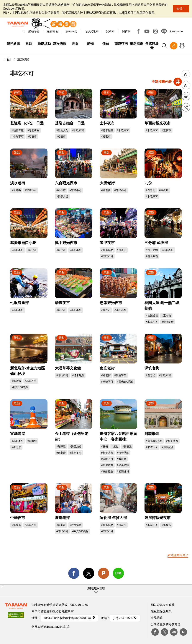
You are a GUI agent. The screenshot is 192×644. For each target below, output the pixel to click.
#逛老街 (16, 190)
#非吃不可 (18, 136)
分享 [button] (186, 107)
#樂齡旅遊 (76, 446)
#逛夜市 (32, 136)
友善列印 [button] (186, 96)
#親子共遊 (62, 196)
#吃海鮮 (32, 441)
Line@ (164, 31)
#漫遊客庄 (120, 375)
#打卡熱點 (107, 130)
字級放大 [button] (186, 85)
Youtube (147, 31)
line (118, 573)
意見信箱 (157, 618)
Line (174, 632)
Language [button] (176, 31)
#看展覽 (122, 459)
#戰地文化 (62, 130)
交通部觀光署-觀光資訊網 (18, 24)
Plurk (104, 573)
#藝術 (105, 446)
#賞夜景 (164, 190)
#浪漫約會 (168, 322)
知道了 (181, 9)
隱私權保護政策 (161, 611)
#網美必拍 (123, 465)
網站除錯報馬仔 (178, 555)
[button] (96, 590)
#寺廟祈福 (33, 130)
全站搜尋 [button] (164, 46)
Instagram (155, 31)
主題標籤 (23, 59)
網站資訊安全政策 (163, 605)
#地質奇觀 (18, 130)
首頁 (9, 59)
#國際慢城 (123, 471)
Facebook (138, 31)
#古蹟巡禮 (152, 316)
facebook (74, 573)
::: (24, 31)
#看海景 (16, 447)
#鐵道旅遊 (107, 465)
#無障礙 (61, 446)
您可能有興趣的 (182, 46)
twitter (89, 573)
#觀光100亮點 (20, 387)
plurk (183, 632)
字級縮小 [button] (186, 74)
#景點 (115, 446)
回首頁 (126, 31)
